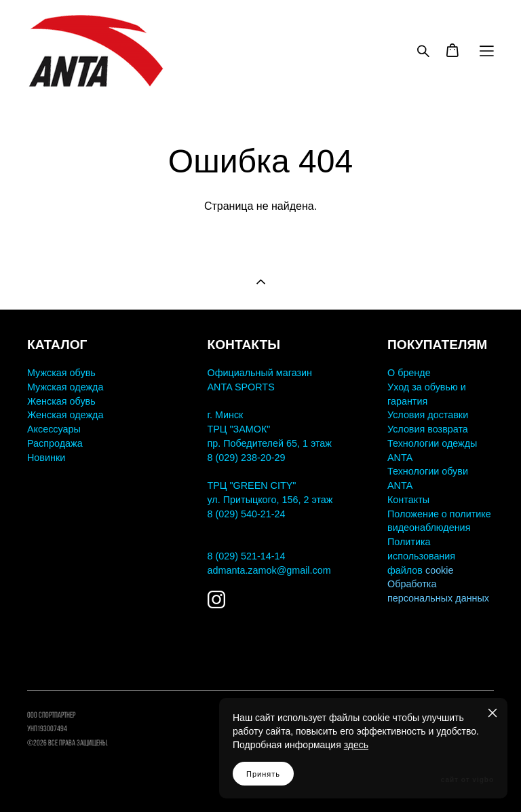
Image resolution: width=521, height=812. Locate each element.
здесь (356, 745)
